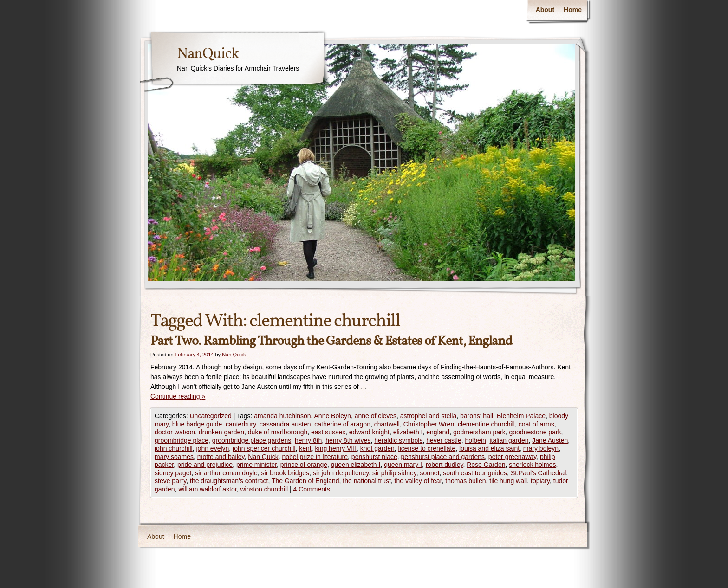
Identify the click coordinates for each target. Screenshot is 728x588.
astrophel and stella (428, 416)
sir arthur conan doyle (226, 473)
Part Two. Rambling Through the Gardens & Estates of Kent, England (331, 341)
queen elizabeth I (356, 465)
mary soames (174, 457)
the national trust (367, 481)
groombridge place (182, 440)
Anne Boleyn (333, 416)
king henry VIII (336, 448)
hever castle (444, 440)
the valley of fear (418, 481)
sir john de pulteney (341, 473)
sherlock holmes (532, 465)
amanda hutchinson (282, 416)
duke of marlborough (278, 432)
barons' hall (477, 416)
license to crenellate (427, 448)
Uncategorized (210, 416)
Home (573, 10)
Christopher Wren (429, 424)
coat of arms (536, 424)
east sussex (328, 432)
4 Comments (312, 489)
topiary (540, 481)
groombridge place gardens (252, 440)
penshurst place (374, 457)
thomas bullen (465, 481)
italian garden (509, 440)
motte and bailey (221, 457)
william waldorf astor (207, 489)
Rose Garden (486, 465)
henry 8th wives (348, 440)
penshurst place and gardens (443, 457)
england (438, 432)
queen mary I (403, 465)
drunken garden (221, 432)
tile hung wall (508, 481)
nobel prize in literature (315, 457)
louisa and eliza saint (489, 448)
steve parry (170, 481)
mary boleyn (541, 448)
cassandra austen (285, 424)
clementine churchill (486, 424)
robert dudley (445, 465)
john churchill (174, 448)
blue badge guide (197, 424)
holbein (476, 440)
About (545, 10)
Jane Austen (550, 440)
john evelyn (213, 448)
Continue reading (178, 396)
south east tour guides (475, 473)
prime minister (257, 465)
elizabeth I (408, 432)
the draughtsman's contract (229, 481)
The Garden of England (305, 481)
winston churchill (264, 489)
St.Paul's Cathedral (538, 473)
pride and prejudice (205, 465)
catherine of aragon (342, 424)
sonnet (430, 473)
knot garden (377, 448)
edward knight (369, 432)
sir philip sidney (394, 473)
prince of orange (304, 465)
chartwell (387, 424)
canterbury (241, 424)
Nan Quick (234, 355)
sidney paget (173, 473)
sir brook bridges (286, 473)
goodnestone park (535, 432)
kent (305, 448)
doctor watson (175, 432)
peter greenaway (512, 457)
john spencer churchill (264, 448)
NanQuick (208, 54)
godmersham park (479, 432)
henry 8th (308, 440)
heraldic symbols (398, 440)
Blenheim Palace (521, 416)
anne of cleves (376, 416)
